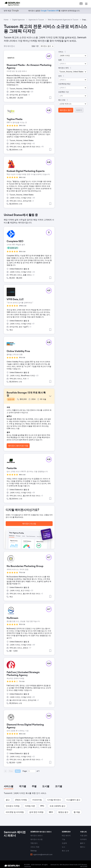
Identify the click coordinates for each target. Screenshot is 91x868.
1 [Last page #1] (39, 771)
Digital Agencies (18, 20)
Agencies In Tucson (36, 20)
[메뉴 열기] (86, 4)
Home (6, 20)
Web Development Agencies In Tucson (63, 20)
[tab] (9, 787)
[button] (47, 46)
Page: (25, 771)
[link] (81, 4)
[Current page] (32, 771)
